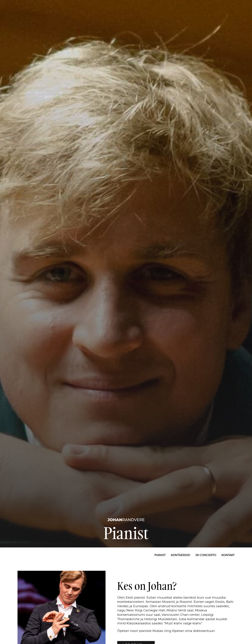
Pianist (160, 555)
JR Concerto (206, 555)
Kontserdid (180, 555)
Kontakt (228, 555)
